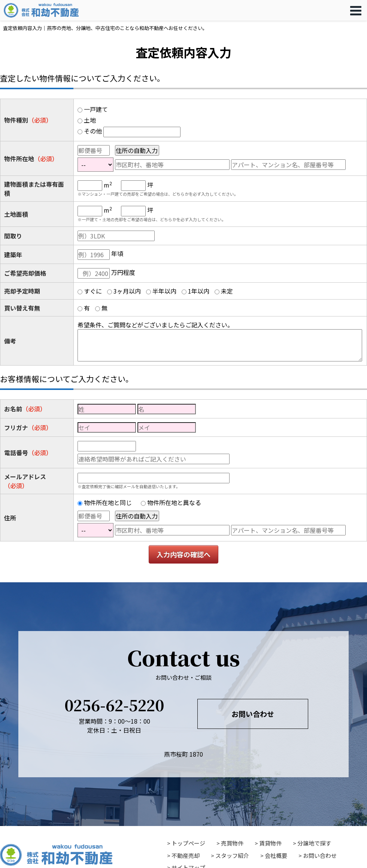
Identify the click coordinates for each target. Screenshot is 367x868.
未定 (227, 291)
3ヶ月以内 (127, 291)
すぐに (93, 291)
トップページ (188, 843)
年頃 (117, 253)
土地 (90, 120)
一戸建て (96, 109)
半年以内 (164, 291)
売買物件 (232, 843)
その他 (93, 131)
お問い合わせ (253, 714)
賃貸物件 (270, 843)
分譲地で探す (314, 843)
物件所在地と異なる (174, 502)
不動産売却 (186, 855)
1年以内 (199, 291)
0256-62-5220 (114, 705)
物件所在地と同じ (108, 502)
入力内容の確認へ (183, 554)
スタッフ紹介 (232, 855)
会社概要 (276, 855)
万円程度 (123, 272)
